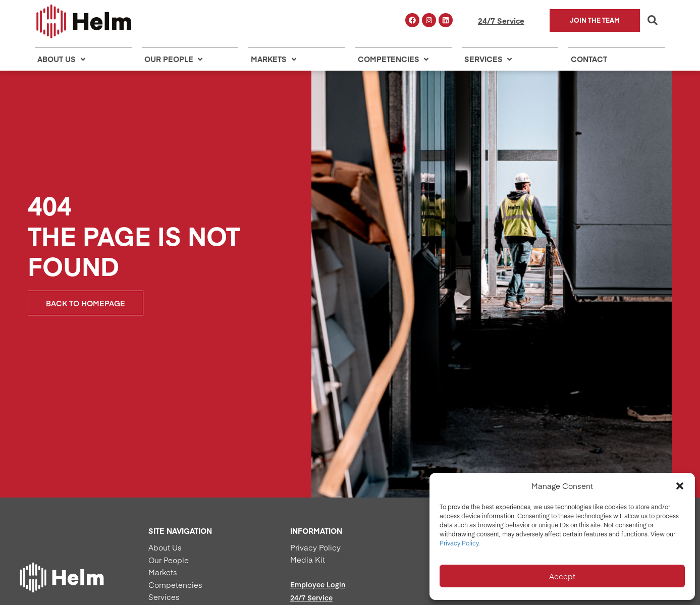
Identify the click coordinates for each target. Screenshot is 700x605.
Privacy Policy (459, 543)
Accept (562, 576)
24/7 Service (501, 20)
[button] (680, 486)
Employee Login (318, 584)
